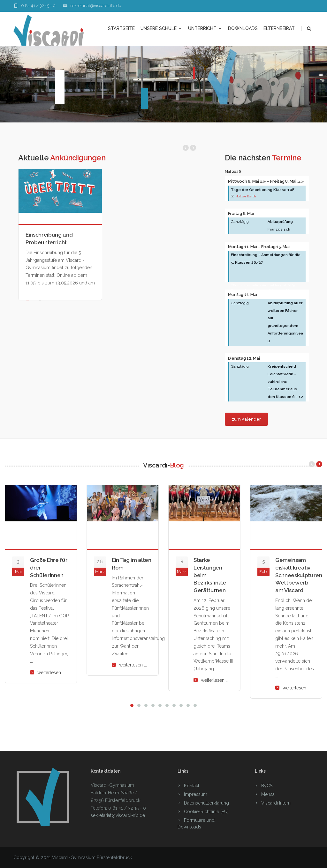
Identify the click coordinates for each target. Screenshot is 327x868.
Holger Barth (246, 196)
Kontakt (192, 786)
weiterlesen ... (51, 673)
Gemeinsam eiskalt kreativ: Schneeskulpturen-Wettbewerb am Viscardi (300, 575)
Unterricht (205, 28)
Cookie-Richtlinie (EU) (206, 812)
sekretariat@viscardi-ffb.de (96, 6)
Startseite (121, 28)
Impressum (196, 794)
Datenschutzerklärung (206, 803)
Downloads (243, 28)
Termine (286, 158)
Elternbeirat (279, 28)
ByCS (267, 786)
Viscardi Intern (276, 803)
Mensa (268, 794)
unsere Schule (161, 28)
